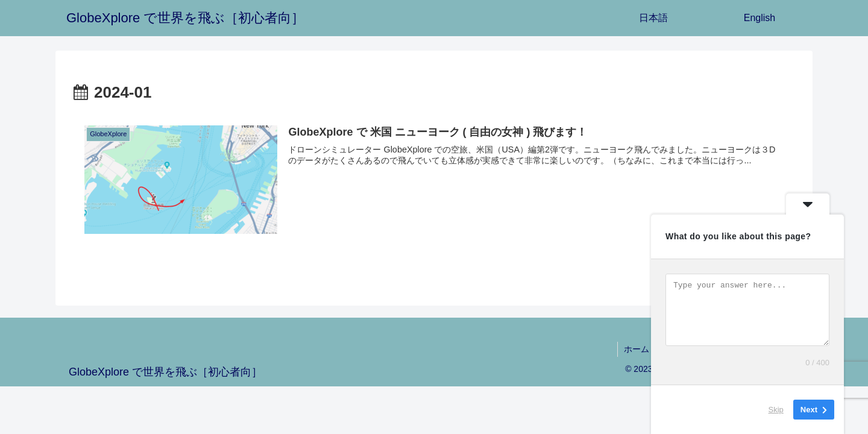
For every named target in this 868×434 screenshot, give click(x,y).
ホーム (637, 349)
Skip (776, 410)
